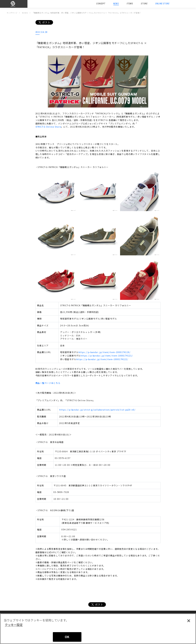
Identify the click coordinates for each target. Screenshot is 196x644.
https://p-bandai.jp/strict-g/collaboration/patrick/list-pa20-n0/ (97, 410)
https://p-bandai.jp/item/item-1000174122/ (102, 359)
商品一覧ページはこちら (48, 383)
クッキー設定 (14, 625)
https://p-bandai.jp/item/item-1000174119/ (105, 352)
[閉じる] (189, 621)
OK (67, 637)
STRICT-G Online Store (48, 127)
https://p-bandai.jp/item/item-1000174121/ (107, 356)
